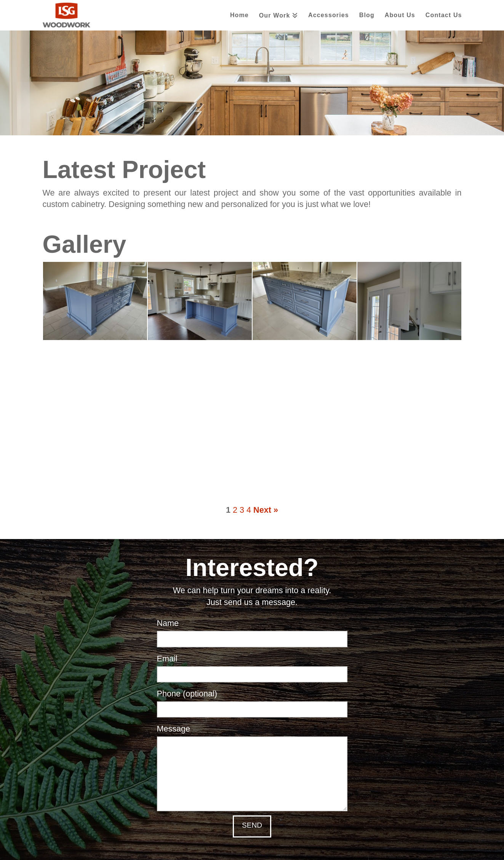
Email (252, 667)
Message (252, 736)
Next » (266, 510)
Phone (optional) (252, 702)
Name (252, 631)
